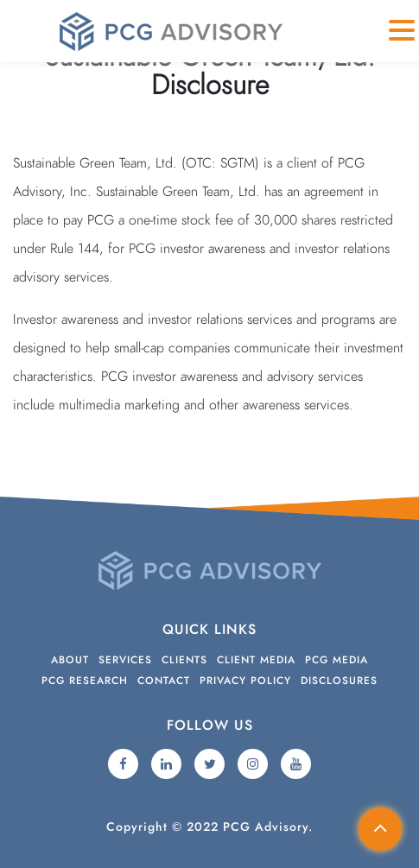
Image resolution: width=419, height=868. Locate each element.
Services (125, 660)
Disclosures (339, 681)
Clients (184, 660)
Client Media (256, 660)
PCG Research (85, 681)
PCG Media (336, 660)
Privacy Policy (245, 681)
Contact (164, 681)
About (70, 660)
